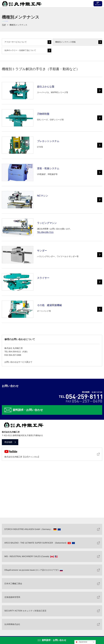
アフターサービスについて (16, 42)
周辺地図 (8, 442)
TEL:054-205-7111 (45, 232)
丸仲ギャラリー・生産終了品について (20, 50)
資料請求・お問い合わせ (54, 640)
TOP (4, 25)
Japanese (81, 642)
